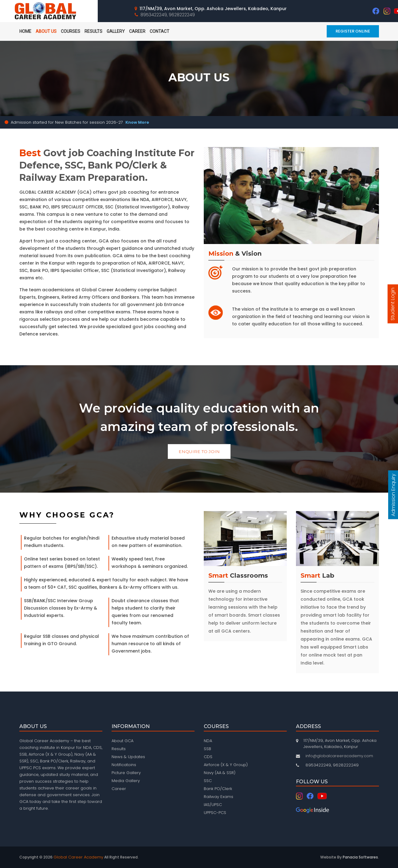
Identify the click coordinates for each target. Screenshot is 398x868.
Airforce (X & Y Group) (226, 765)
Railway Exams (219, 797)
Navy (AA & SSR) (220, 773)
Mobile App (188, 31)
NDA (208, 741)
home (25, 31)
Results (93, 31)
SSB (207, 749)
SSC (208, 781)
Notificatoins (124, 765)
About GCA (122, 741)
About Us (46, 31)
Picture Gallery (126, 773)
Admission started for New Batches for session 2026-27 (80, 122)
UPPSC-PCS (215, 813)
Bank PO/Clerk (218, 789)
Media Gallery (126, 781)
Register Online (353, 31)
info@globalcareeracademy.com (339, 756)
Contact (160, 31)
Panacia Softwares (360, 857)
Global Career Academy (78, 857)
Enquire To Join (199, 451)
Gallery (116, 31)
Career (137, 31)
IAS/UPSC (213, 805)
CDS (208, 757)
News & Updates (128, 757)
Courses (71, 31)
